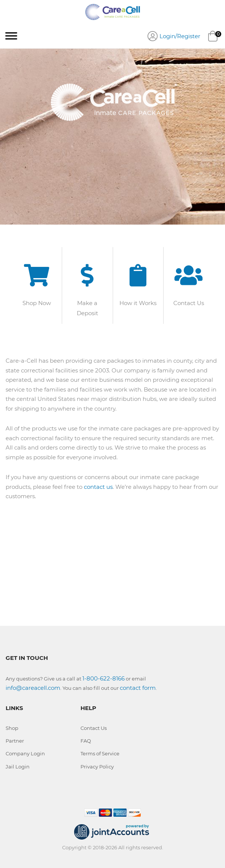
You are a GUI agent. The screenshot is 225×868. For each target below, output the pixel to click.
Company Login (25, 753)
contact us (98, 487)
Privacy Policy (97, 767)
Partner (15, 741)
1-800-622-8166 (104, 678)
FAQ (86, 741)
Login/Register (180, 36)
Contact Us (189, 303)
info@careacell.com (33, 688)
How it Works (138, 303)
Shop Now (37, 303)
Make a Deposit (87, 308)
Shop (12, 728)
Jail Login (18, 767)
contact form (138, 688)
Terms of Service (100, 753)
